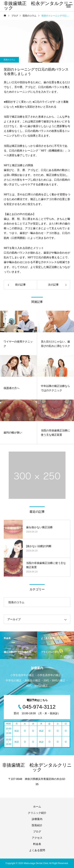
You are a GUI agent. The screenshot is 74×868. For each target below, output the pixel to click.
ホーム (37, 807)
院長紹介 (37, 825)
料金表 (37, 844)
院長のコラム (9, 60)
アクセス (37, 838)
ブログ (37, 832)
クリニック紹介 (37, 813)
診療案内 (37, 819)
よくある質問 (37, 850)
